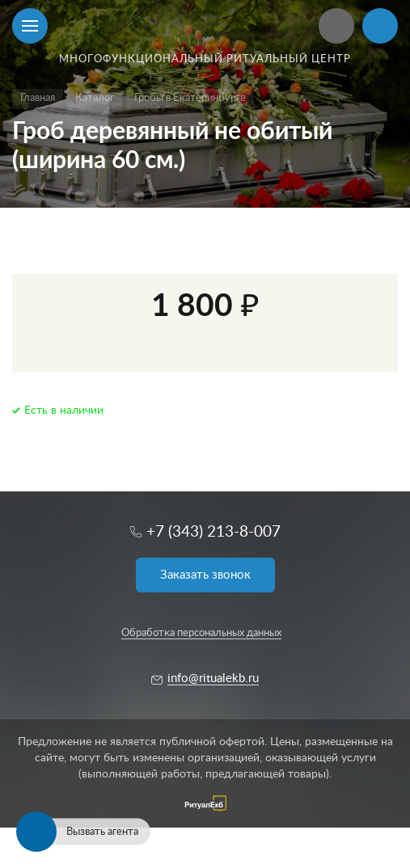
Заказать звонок (205, 575)
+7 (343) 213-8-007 (213, 532)
